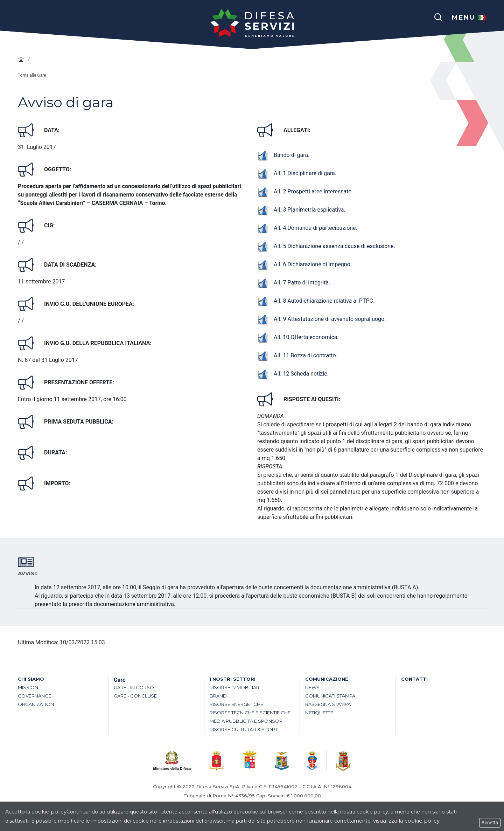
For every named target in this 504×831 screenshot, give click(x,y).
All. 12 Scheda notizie (292, 374)
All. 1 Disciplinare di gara (296, 173)
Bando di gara (283, 155)
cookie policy (49, 812)
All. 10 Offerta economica (297, 337)
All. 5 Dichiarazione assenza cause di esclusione (325, 246)
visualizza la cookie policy (406, 821)
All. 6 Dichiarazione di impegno (304, 264)
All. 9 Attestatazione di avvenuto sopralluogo (321, 319)
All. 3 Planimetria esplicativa (301, 210)
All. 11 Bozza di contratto (297, 355)
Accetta (490, 823)
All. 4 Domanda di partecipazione (307, 228)
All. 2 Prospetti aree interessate (304, 191)
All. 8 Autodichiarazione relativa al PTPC (315, 301)
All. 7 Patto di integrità (293, 283)
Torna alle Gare (32, 75)
